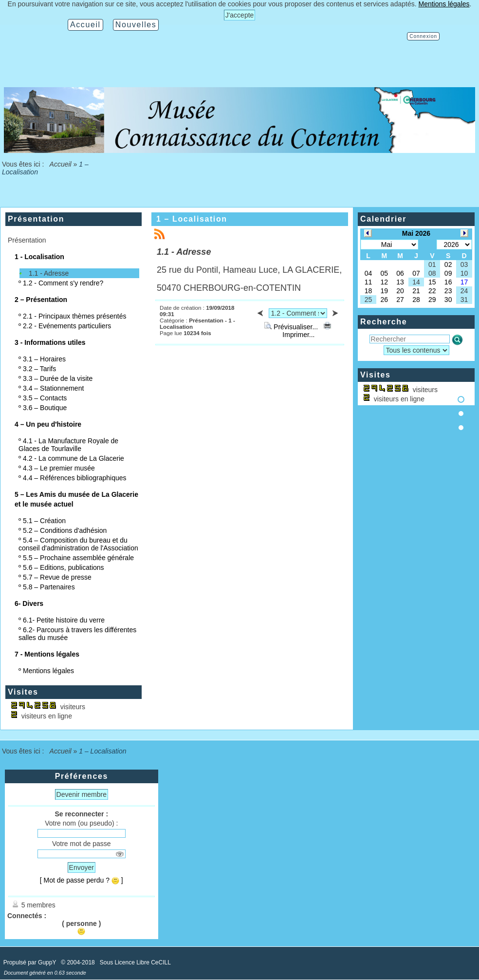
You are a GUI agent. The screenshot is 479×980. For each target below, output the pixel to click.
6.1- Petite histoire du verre (64, 620)
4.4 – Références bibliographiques (74, 478)
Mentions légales (48, 671)
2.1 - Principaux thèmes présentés (74, 316)
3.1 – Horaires (44, 359)
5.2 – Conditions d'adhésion (65, 530)
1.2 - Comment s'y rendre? (63, 283)
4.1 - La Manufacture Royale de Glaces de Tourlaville (68, 445)
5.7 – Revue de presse (57, 577)
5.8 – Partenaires (49, 587)
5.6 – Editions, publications (64, 567)
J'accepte (240, 15)
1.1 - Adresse (49, 273)
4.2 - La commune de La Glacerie (74, 458)
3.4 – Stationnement (53, 388)
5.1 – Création (44, 521)
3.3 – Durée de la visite (58, 378)
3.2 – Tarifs (39, 369)
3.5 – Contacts (45, 398)
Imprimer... (305, 331)
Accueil (60, 164)
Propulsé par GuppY (31, 962)
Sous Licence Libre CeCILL (136, 962)
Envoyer (82, 867)
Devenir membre (82, 794)
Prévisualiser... (292, 327)
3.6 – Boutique (45, 408)
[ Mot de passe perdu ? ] (82, 880)
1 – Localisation (192, 219)
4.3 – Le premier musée (59, 468)
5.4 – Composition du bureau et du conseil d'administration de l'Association (78, 544)
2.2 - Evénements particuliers (67, 326)
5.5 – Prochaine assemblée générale (78, 558)
